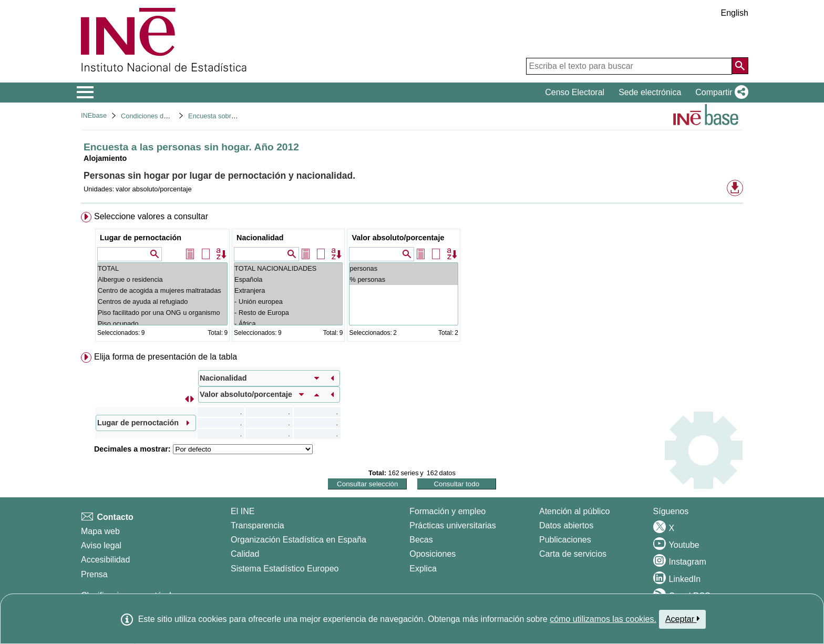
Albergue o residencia (162, 279)
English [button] (735, 13)
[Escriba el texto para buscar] (629, 66)
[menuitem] (412, 279)
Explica (423, 569)
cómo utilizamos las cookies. (603, 619)
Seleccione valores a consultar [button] (151, 216)
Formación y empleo (447, 511)
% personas (403, 279)
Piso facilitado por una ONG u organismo (162, 313)
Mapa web (100, 531)
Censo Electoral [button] (575, 92)
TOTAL (162, 268)
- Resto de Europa (288, 313)
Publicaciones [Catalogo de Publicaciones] (565, 540)
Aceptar (682, 619)
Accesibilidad (105, 560)
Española (288, 279)
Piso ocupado (162, 324)
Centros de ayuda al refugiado (162, 301)
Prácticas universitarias (453, 525)
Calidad (245, 554)
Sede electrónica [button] (650, 92)
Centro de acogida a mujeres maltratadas (162, 290)
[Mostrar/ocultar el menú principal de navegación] (85, 93)
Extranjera (288, 290)
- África (288, 324)
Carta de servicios (573, 554)
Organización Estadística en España (298, 540)
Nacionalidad (260, 238)
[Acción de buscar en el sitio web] (740, 66)
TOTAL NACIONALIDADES (288, 268)
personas (403, 268)
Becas (421, 540)
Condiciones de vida (151, 116)
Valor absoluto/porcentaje (398, 238)
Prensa (94, 574)
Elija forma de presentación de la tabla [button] (166, 357)
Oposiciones (432, 554)
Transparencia (257, 525)
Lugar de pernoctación (141, 238)
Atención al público (574, 511)
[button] (720, 93)
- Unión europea (288, 301)
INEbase (94, 115)
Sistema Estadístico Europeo (285, 569)
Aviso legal (101, 545)
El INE (243, 511)
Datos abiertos (566, 525)
